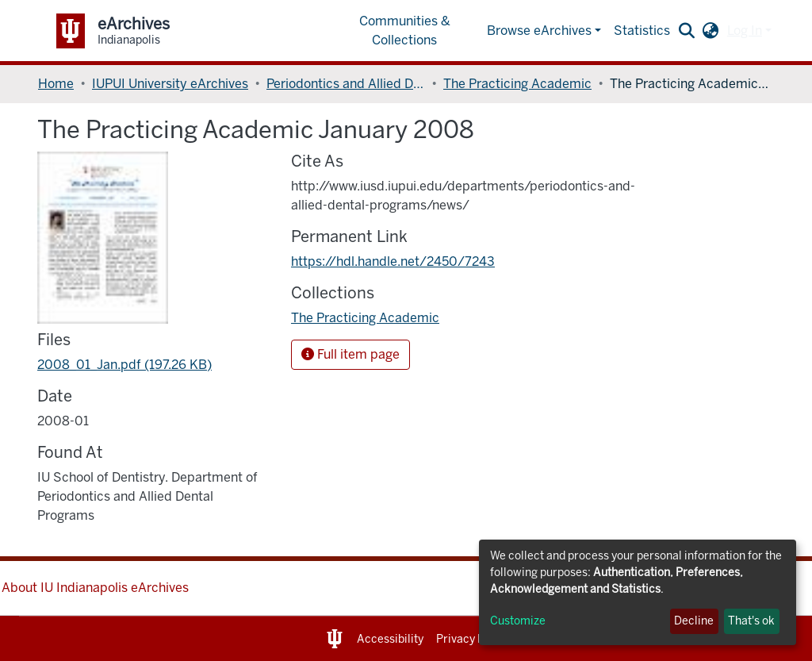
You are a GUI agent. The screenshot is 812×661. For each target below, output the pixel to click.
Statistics (642, 31)
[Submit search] (687, 31)
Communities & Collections (405, 31)
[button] (711, 31)
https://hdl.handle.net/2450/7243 (393, 261)
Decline (694, 621)
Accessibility (390, 639)
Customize (518, 621)
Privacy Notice (474, 639)
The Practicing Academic (517, 84)
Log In (745, 31)
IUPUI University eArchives (170, 84)
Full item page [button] (350, 354)
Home (56, 84)
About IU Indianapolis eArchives (95, 588)
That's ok (751, 621)
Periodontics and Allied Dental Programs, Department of (346, 84)
